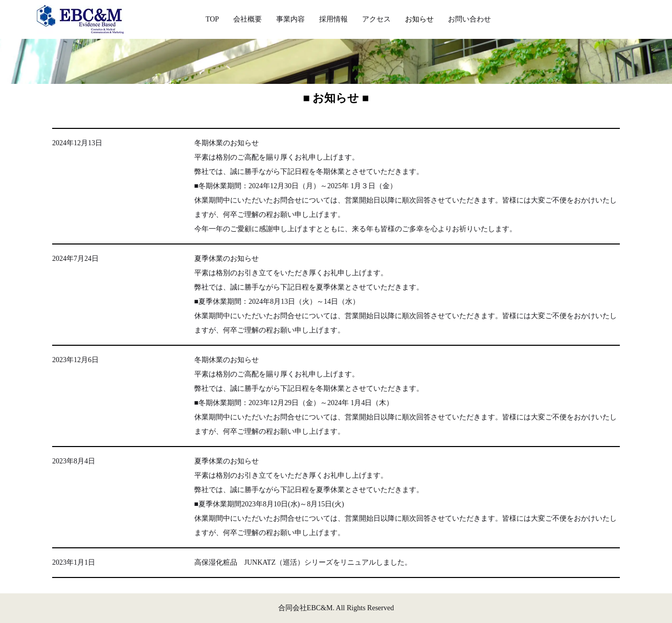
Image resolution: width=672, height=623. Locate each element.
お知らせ (419, 19)
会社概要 (248, 19)
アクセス (376, 19)
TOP (212, 19)
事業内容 (290, 19)
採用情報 (333, 19)
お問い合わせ (469, 19)
